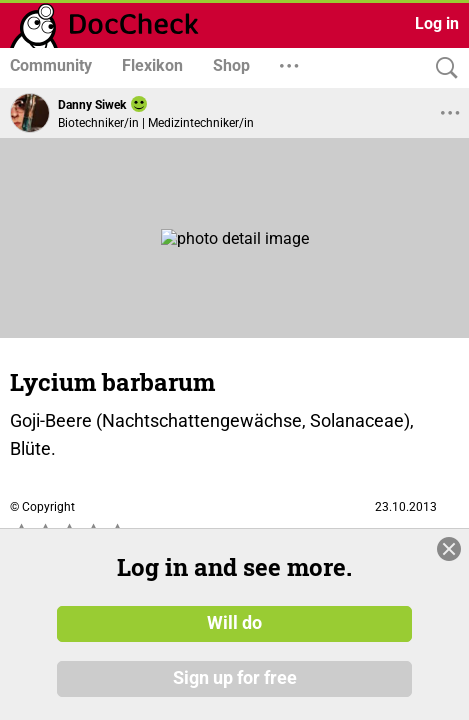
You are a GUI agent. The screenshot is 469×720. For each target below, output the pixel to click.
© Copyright (42, 507)
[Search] (442, 68)
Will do (234, 623)
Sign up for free (235, 679)
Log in (437, 23)
